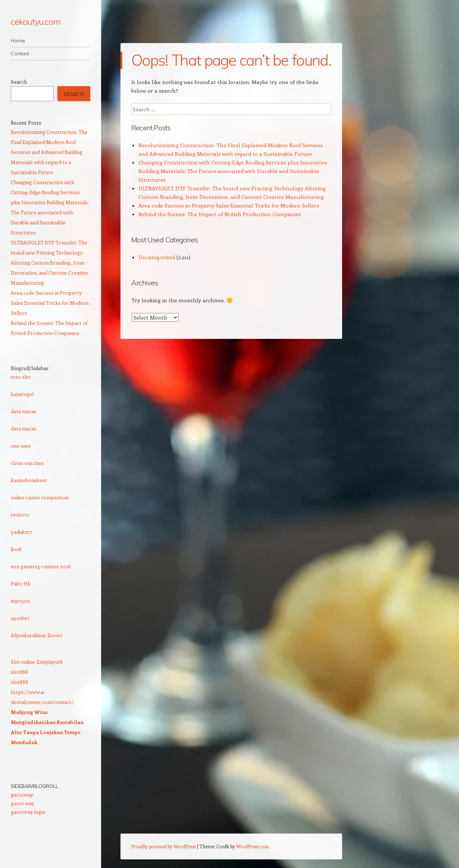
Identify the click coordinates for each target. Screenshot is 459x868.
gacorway (22, 795)
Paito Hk (21, 584)
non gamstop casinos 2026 (41, 566)
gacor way (22, 803)
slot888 (20, 672)
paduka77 (22, 532)
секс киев (21, 446)
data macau (23, 411)
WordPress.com (252, 846)
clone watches (27, 463)
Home (18, 41)
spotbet (20, 618)
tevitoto (20, 515)
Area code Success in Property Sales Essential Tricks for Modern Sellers (229, 205)
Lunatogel (22, 394)
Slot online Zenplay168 (37, 662)
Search (19, 82)
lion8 (16, 549)
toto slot (21, 377)
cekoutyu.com (36, 22)
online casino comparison (40, 497)
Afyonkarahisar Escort (37, 635)
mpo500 (20, 601)
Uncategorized (157, 257)
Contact (20, 53)
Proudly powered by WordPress (164, 846)
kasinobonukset (29, 480)
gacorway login (28, 812)
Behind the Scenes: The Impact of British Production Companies (220, 214)
